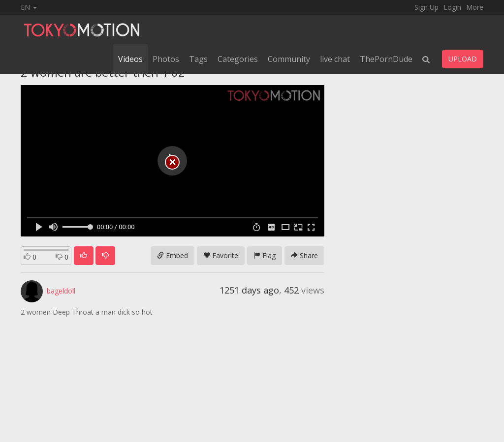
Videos (130, 59)
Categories (238, 59)
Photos (166, 59)
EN (29, 7)
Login (452, 7)
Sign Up (426, 7)
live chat (335, 59)
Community (289, 59)
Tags (198, 59)
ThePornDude (386, 59)
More (475, 7)
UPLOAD (463, 59)
